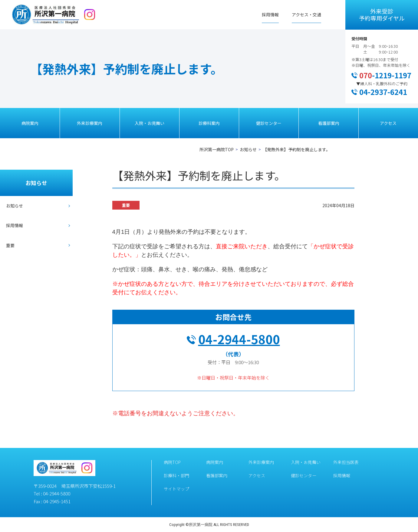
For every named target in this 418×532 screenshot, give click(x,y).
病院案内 (30, 123)
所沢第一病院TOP (217, 149)
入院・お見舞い (150, 123)
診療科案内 (209, 123)
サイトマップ (176, 489)
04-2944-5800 (239, 339)
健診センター (269, 123)
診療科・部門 (176, 475)
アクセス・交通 (306, 15)
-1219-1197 (385, 75)
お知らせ (248, 149)
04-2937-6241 (383, 92)
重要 (10, 245)
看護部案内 (329, 123)
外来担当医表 (346, 462)
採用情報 (270, 15)
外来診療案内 (90, 123)
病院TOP (172, 462)
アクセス (388, 123)
